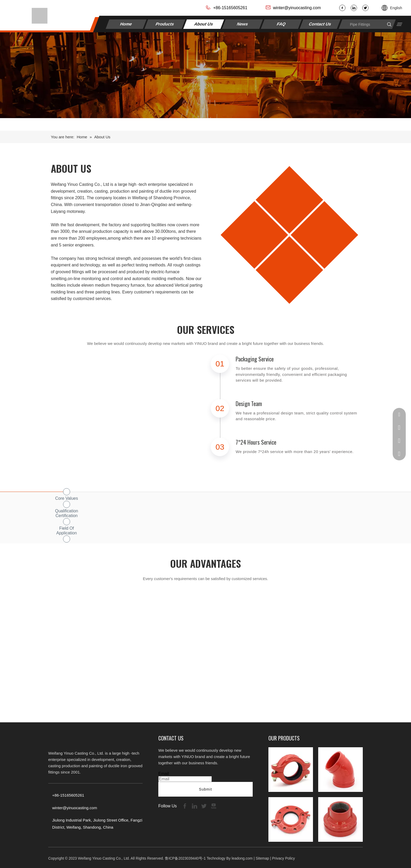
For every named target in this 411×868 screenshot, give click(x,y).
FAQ (281, 24)
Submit (206, 789)
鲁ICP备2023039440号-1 (185, 858)
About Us (204, 24)
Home (126, 24)
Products (165, 24)
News (242, 24)
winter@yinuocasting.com (297, 8)
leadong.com (242, 858)
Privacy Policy (283, 858)
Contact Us (320, 24)
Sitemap (262, 858)
